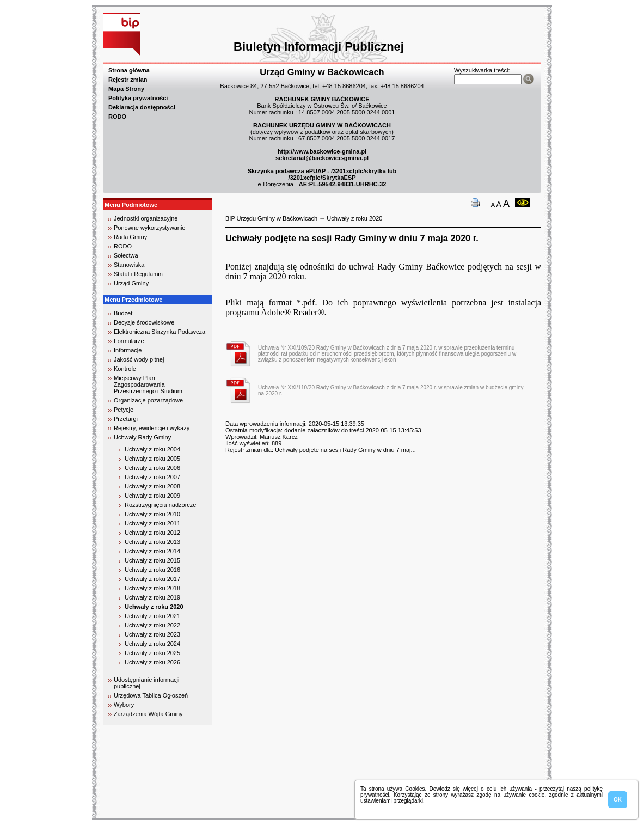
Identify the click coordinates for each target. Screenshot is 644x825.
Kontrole (125, 369)
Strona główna (129, 70)
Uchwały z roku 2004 (152, 449)
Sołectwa (126, 255)
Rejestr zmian (128, 80)
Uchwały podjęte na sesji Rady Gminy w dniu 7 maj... (345, 450)
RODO (117, 117)
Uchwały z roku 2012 (152, 533)
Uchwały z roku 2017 (152, 579)
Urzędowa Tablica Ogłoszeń (151, 695)
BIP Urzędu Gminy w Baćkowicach (271, 218)
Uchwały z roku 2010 (152, 514)
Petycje (124, 410)
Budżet (123, 313)
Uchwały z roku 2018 (152, 588)
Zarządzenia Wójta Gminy (148, 714)
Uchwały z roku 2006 (152, 468)
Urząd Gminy (131, 283)
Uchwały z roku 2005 (152, 459)
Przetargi (126, 419)
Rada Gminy (130, 237)
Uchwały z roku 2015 (152, 560)
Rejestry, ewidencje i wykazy (152, 428)
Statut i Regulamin (138, 274)
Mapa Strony (126, 89)
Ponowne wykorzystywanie (149, 228)
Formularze (129, 341)
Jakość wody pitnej (139, 359)
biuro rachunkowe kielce (138, 808)
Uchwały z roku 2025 (152, 653)
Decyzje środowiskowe (144, 322)
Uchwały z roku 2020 (154, 607)
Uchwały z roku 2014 (152, 551)
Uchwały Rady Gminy (142, 437)
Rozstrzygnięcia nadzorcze (160, 505)
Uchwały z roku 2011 (152, 523)
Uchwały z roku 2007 (152, 477)
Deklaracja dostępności (142, 107)
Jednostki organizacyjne (146, 218)
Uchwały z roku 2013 (152, 542)
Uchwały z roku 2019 (152, 597)
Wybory (124, 705)
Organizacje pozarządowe (148, 400)
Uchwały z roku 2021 (152, 616)
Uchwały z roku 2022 (152, 625)
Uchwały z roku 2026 (152, 662)
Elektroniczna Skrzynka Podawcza (160, 332)
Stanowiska (129, 265)
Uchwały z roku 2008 (152, 486)
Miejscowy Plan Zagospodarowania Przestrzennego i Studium (148, 384)
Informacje (128, 350)
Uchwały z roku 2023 (152, 634)
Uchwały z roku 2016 (152, 570)
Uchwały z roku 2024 (152, 644)
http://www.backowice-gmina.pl (322, 151)
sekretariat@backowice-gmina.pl (322, 158)
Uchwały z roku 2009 (152, 496)
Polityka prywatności (138, 98)
